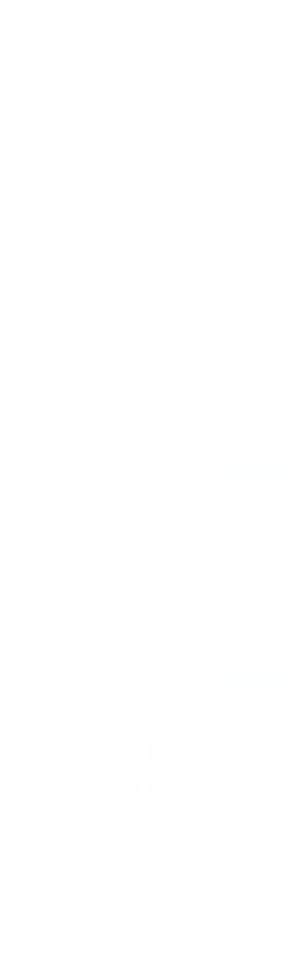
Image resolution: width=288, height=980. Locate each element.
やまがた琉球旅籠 (235, 14)
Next (272, 760)
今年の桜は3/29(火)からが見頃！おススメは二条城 (107, 570)
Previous (16, 760)
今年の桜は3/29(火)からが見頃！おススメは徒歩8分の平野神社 (107, 612)
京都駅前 (127, 876)
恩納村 (150, 891)
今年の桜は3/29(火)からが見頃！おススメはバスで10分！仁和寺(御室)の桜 (114, 591)
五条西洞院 (67, 570)
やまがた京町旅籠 (199, 14)
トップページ (168, 14)
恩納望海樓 (128, 891)
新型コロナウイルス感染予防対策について (148, 153)
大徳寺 (67, 612)
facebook (144, 910)
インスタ (152, 910)
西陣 (67, 591)
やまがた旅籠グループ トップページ (144, 857)
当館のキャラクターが (114, 538)
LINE (136, 910)
